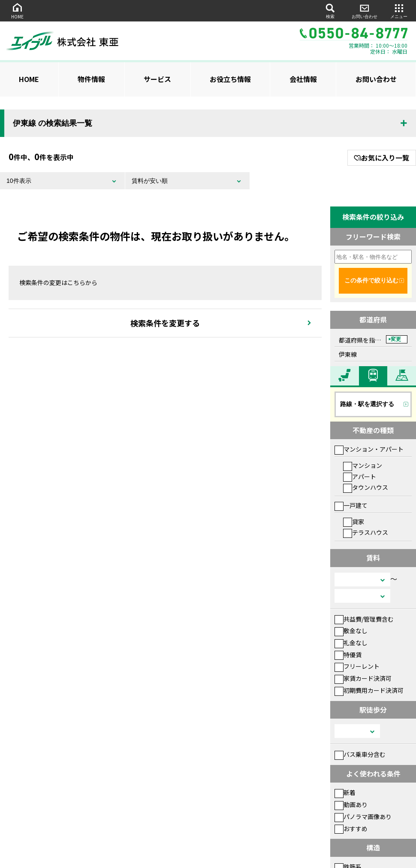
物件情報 (91, 79)
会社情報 (303, 79)
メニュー (399, 11)
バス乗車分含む (360, 754)
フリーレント (357, 666)
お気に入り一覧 (381, 158)
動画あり (351, 804)
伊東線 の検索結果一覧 (53, 123)
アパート (360, 476)
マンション (363, 465)
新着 (345, 792)
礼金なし (351, 643)
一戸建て (351, 505)
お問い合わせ (365, 11)
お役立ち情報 (230, 79)
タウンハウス (366, 487)
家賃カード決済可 (363, 678)
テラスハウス (366, 532)
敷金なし (351, 631)
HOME (17, 11)
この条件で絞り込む (371, 280)
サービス (157, 79)
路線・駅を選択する (367, 404)
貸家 (354, 522)
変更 (396, 339)
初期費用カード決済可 (369, 690)
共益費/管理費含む (364, 619)
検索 (330, 11)
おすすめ (351, 829)
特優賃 (348, 655)
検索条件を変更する (165, 323)
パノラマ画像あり (363, 816)
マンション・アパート (369, 449)
